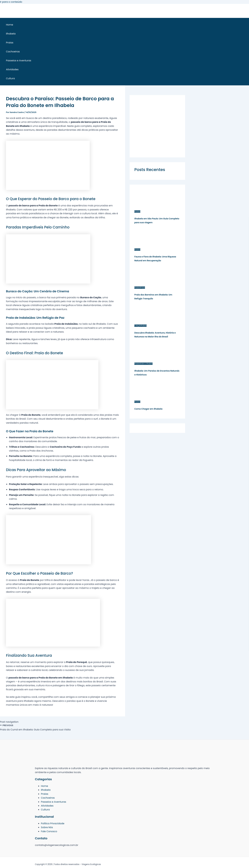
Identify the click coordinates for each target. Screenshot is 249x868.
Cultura (10, 78)
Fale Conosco (49, 831)
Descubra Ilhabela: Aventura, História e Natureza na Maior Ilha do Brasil (155, 335)
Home (10, 25)
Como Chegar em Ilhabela (148, 409)
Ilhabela (11, 34)
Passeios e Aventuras (19, 61)
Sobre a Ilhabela (146, 364)
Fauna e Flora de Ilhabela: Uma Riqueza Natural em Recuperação (155, 259)
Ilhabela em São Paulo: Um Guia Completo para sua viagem (157, 221)
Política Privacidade (53, 823)
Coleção (137, 326)
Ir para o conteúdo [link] (11, 2)
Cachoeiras (13, 52)
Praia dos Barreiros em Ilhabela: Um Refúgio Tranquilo (153, 297)
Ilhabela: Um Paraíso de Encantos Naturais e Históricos (157, 373)
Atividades (12, 69)
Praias (10, 43)
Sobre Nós (47, 827)
